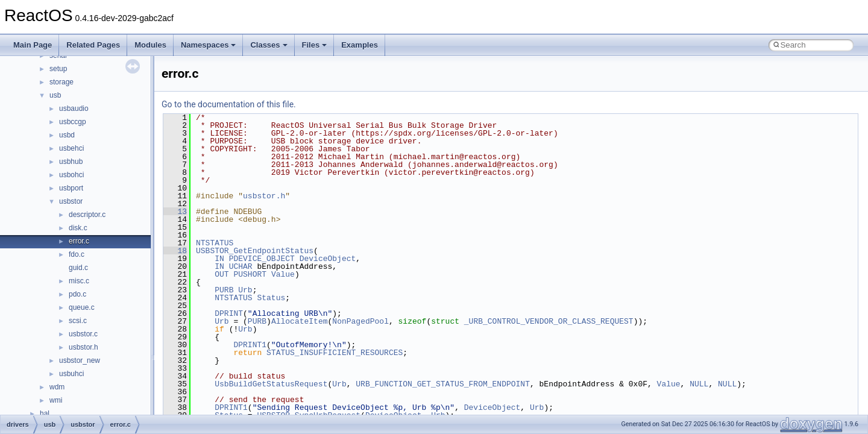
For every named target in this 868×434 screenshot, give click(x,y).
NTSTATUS (215, 243)
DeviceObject (328, 259)
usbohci (71, 175)
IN (219, 259)
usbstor (71, 201)
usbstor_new (80, 360)
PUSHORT (250, 274)
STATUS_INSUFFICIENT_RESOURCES (335, 353)
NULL (699, 384)
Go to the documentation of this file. (229, 104)
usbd (67, 135)
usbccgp (73, 122)
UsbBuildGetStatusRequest (271, 384)
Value (283, 274)
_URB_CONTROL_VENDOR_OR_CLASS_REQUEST (549, 321)
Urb (245, 290)
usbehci (71, 148)
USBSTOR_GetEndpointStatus (255, 251)
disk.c (78, 228)
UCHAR (241, 266)
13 (175, 212)
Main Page (33, 45)
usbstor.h (83, 347)
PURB (224, 290)
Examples (360, 45)
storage (61, 82)
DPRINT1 (250, 345)
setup (58, 69)
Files (315, 45)
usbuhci (71, 374)
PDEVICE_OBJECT (262, 259)
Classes (269, 45)
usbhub (71, 162)
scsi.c (78, 321)
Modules (150, 45)
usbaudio (74, 108)
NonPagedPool (360, 321)
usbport (71, 188)
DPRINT (229, 313)
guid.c (78, 268)
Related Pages (93, 45)
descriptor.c (87, 215)
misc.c (79, 281)
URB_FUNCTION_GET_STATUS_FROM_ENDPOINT (443, 384)
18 (175, 251)
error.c (79, 241)
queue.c (82, 307)
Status (271, 298)
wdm (57, 387)
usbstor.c (83, 334)
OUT (222, 274)
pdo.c (77, 294)
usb (55, 95)
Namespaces (209, 45)
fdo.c (77, 254)
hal (45, 414)
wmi (56, 400)
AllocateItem (300, 321)
